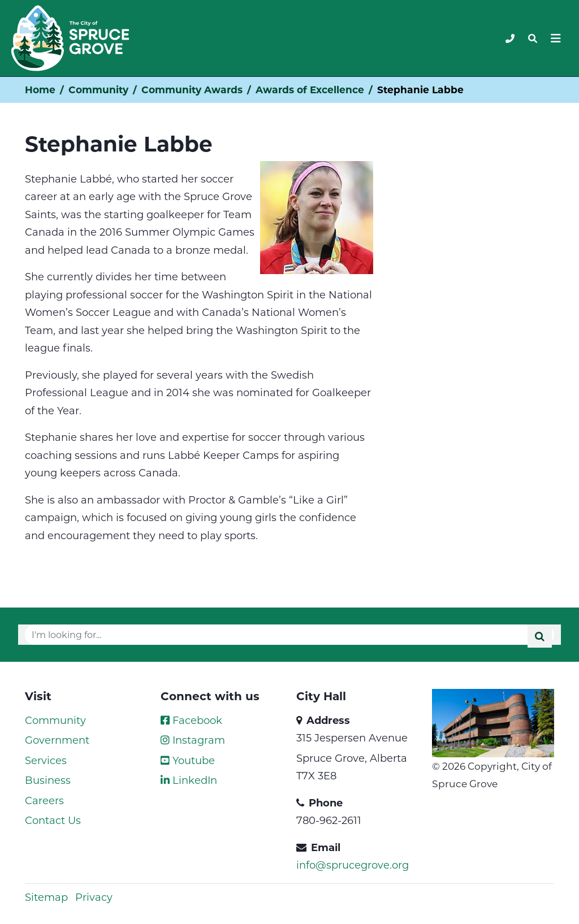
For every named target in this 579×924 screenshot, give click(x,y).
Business (48, 780)
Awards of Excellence (310, 90)
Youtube (188, 760)
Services (46, 760)
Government (57, 740)
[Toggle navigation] (533, 38)
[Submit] (540, 636)
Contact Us (53, 820)
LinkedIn (189, 780)
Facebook (191, 720)
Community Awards (192, 90)
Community (98, 90)
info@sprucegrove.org (353, 865)
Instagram (193, 740)
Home (40, 90)
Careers (44, 800)
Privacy (94, 897)
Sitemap (46, 897)
